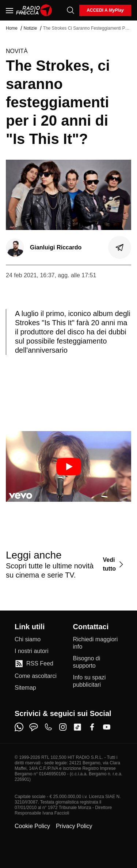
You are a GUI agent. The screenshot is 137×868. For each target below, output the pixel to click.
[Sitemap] (25, 688)
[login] (105, 10)
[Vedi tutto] (114, 564)
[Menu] (9, 10)
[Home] (34, 10)
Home (12, 28)
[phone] (48, 727)
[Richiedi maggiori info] (98, 643)
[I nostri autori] (31, 651)
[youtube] (107, 727)
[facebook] (92, 727)
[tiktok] (77, 727)
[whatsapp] (19, 727)
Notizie (30, 28)
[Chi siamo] (28, 639)
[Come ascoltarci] (36, 676)
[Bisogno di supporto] (98, 662)
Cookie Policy (32, 826)
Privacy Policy (74, 826)
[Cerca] (71, 10)
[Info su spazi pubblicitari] (98, 681)
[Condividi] (120, 248)
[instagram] (63, 727)
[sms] (34, 727)
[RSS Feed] (34, 664)
